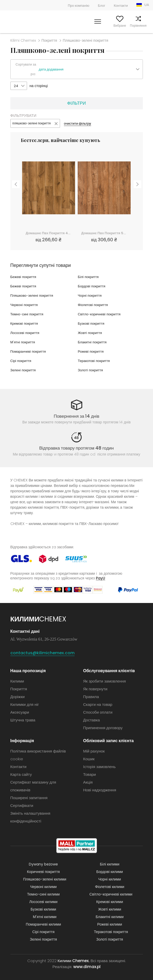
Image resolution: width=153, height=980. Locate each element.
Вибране (109, 26)
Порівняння (128, 26)
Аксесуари (20, 712)
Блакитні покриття (93, 342)
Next (137, 182)
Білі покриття (89, 277)
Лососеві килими (44, 902)
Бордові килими (110, 872)
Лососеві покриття (26, 333)
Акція (88, 782)
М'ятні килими (45, 917)
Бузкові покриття (92, 323)
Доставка (91, 720)
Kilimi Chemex (23, 40)
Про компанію (79, 6)
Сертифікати (22, 805)
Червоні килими (43, 887)
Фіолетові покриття (94, 305)
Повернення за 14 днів (77, 416)
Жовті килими (110, 909)
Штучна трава (23, 720)
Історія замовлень (99, 767)
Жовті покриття (91, 333)
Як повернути (95, 689)
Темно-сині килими (43, 894)
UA (147, 5)
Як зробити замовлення (104, 681)
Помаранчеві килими (43, 924)
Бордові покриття (92, 286)
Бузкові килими (43, 909)
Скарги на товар (98, 704)
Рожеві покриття (92, 351)
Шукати (73, 26)
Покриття (49, 40)
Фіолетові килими (110, 887)
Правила (91, 697)
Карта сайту (21, 774)
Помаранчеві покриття (29, 351)
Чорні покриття (91, 295)
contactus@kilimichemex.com (42, 653)
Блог (102, 6)
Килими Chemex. (74, 961)
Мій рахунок (90, 26)
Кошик (145, 26)
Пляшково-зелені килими (45, 879)
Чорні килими (109, 879)
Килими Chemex (21, 22)
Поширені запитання (29, 798)
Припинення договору (103, 728)
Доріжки (18, 697)
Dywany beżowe (43, 864)
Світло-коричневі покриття (101, 314)
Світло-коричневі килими (111, 894)
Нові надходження (100, 790)
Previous (16, 182)
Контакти (121, 6)
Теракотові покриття (95, 361)
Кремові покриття (25, 323)
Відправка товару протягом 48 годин (76, 448)
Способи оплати (98, 712)
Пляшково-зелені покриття (33, 295)
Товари (89, 774)
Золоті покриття (91, 370)
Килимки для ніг (25, 704)
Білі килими (110, 864)
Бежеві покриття (24, 277)
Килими (17, 681)
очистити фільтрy (78, 123)
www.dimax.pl (87, 967)
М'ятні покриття (24, 342)
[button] (91, 69)
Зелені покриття (24, 370)
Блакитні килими (110, 917)
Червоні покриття (25, 305)
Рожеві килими (109, 924)
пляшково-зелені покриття (32, 123)
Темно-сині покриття (28, 314)
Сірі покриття (22, 361)
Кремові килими (109, 902)
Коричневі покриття (43, 872)
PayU (101, 578)
